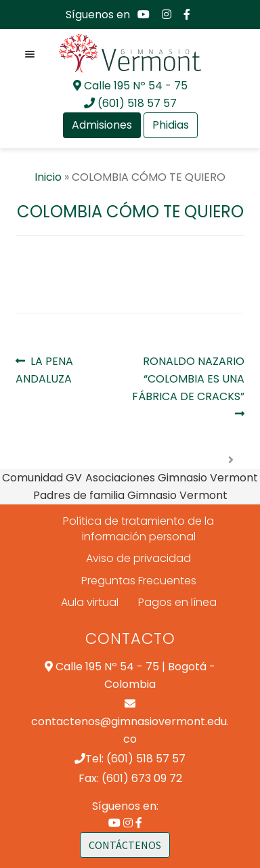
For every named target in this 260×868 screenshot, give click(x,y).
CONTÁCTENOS (125, 845)
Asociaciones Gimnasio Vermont (172, 478)
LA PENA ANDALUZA (46, 370)
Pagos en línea (177, 603)
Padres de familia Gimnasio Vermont (130, 495)
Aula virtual (90, 603)
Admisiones (102, 125)
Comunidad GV (42, 478)
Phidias (171, 125)
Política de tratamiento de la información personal (138, 529)
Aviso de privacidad (138, 558)
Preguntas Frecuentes (139, 581)
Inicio (48, 177)
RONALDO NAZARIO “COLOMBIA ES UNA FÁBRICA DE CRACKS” (188, 378)
